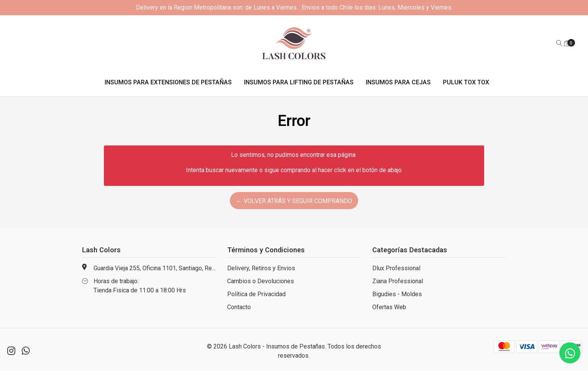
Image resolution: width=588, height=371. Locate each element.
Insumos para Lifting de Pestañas (299, 82)
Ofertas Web (389, 307)
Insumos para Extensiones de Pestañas (168, 82)
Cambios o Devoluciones (261, 281)
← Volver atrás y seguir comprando (294, 201)
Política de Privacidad (256, 294)
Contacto (239, 307)
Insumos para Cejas (398, 82)
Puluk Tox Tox (466, 82)
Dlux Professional (396, 268)
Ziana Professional (398, 281)
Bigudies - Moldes (397, 294)
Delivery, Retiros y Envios (261, 268)
